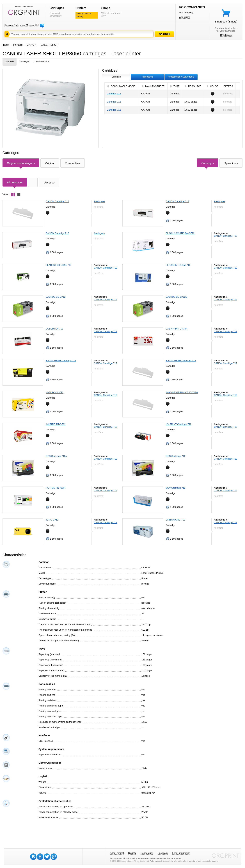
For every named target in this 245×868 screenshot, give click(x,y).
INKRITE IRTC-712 (56, 424)
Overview (10, 61)
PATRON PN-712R (55, 488)
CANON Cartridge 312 (177, 201)
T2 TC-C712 (52, 520)
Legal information (181, 853)
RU (37, 25)
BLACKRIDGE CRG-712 (58, 265)
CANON (32, 45)
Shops (106, 8)
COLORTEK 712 (54, 329)
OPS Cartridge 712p (56, 456)
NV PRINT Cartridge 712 (179, 424)
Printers (81, 8)
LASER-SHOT (49, 45)
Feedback (163, 853)
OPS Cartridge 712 (176, 456)
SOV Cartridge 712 (176, 488)
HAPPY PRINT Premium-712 (181, 361)
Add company (186, 12)
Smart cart (226, 21)
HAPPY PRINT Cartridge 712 (61, 361)
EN (42, 25)
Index (6, 45)
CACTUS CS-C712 (56, 297)
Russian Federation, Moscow (20, 25)
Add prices (185, 17)
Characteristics (42, 61)
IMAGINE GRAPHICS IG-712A (182, 392)
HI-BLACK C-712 (55, 392)
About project (117, 853)
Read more (226, 35)
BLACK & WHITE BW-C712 (180, 233)
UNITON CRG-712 (175, 520)
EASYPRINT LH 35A (177, 329)
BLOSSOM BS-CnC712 (178, 265)
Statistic (132, 853)
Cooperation (147, 853)
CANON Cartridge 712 (57, 233)
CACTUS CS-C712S (176, 297)
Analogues (99, 201)
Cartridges (57, 8)
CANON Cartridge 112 (57, 201)
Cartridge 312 (114, 102)
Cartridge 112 (114, 94)
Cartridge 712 (114, 110)
